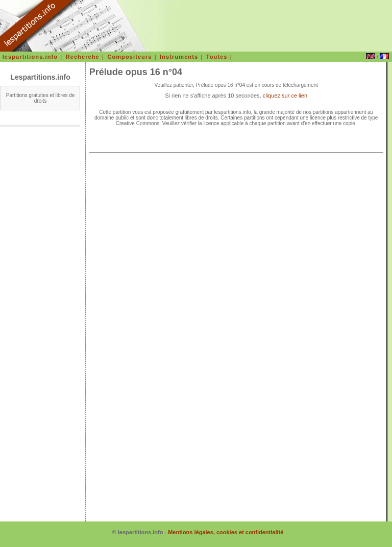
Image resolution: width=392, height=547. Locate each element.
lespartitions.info (30, 57)
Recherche (83, 57)
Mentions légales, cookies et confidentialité (226, 532)
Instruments (179, 57)
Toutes (217, 57)
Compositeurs (129, 57)
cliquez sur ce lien (285, 96)
